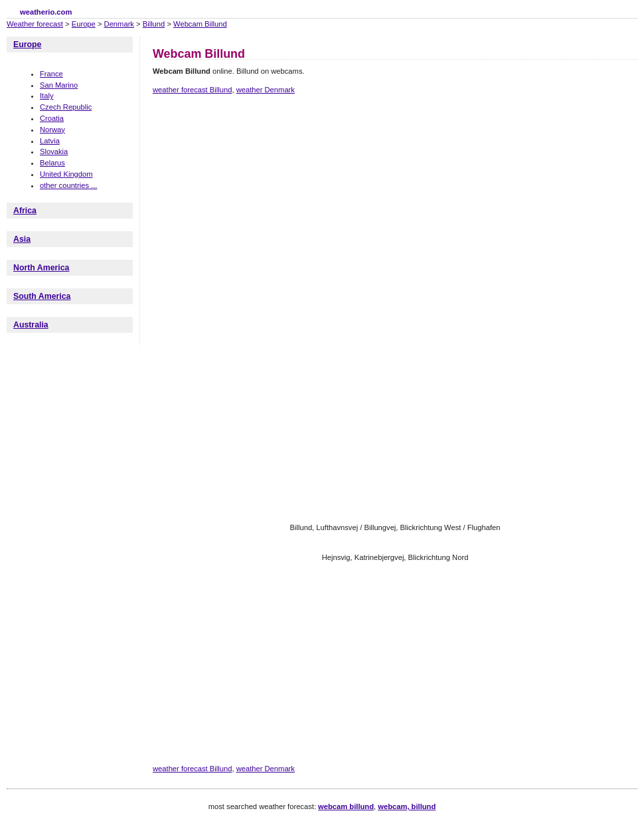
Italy (47, 96)
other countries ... (68, 185)
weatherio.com (46, 12)
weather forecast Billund (192, 90)
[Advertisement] (331, 215)
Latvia (50, 141)
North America (41, 268)
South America (42, 296)
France (51, 74)
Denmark (119, 24)
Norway (52, 130)
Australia (31, 325)
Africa (25, 211)
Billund (154, 24)
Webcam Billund (200, 24)
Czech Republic (66, 107)
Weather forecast (35, 24)
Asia (22, 239)
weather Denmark (266, 90)
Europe (84, 24)
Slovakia (54, 151)
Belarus (52, 163)
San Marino (59, 85)
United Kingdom (66, 174)
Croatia (52, 118)
